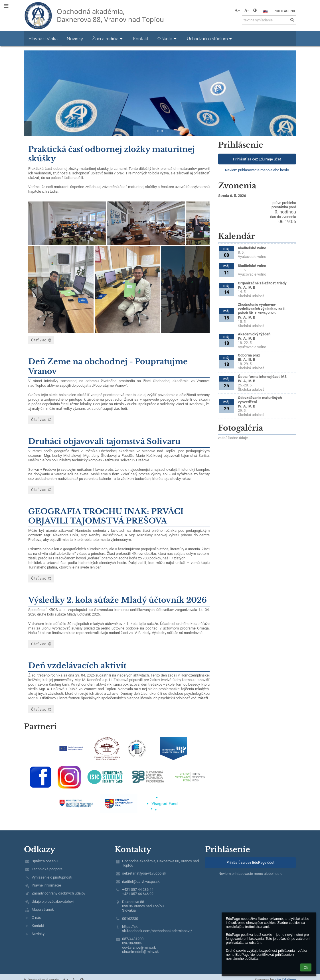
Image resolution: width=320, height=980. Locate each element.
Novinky (38, 934)
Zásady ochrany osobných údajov (58, 893)
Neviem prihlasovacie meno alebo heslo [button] (257, 170)
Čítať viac (41, 341)
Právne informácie (46, 885)
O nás (36, 917)
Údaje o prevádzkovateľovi (53, 901)
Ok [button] (306, 967)
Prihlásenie (285, 11)
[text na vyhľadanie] (269, 20)
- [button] (246, 10)
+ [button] (237, 10)
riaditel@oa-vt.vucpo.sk (141, 882)
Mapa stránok (43, 909)
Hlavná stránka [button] (43, 39)
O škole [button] (168, 39)
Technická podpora (47, 869)
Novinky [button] (75, 39)
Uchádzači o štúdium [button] (210, 39)
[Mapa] (257, 473)
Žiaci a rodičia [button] (108, 39)
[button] (265, 11)
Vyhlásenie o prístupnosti (52, 877)
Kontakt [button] (141, 39)
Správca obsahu (45, 861)
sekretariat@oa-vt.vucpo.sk (144, 873)
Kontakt (38, 926)
